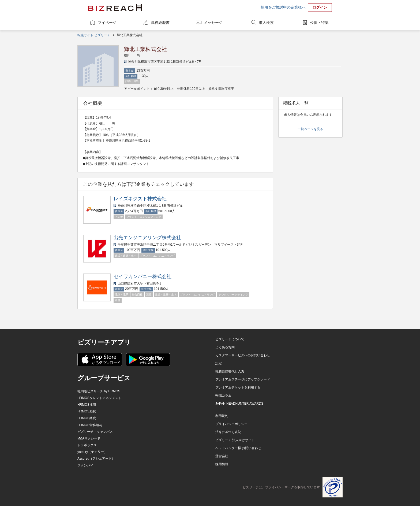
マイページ (107, 23)
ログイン (320, 7)
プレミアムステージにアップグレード (243, 379)
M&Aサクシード (89, 438)
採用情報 (222, 464)
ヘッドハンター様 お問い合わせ (238, 448)
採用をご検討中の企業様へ (283, 7)
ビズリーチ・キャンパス (95, 432)
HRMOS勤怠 (87, 411)
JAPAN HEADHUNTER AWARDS (239, 404)
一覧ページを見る (310, 129)
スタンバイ (85, 466)
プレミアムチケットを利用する (238, 387)
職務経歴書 (160, 23)
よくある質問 (225, 347)
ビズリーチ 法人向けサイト (235, 440)
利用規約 (222, 416)
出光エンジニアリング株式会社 (147, 238)
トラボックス (87, 445)
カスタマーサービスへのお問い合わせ (243, 355)
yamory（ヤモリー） (92, 452)
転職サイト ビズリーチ (94, 35)
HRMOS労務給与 (90, 425)
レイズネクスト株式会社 (140, 199)
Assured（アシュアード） (96, 459)
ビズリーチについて (230, 339)
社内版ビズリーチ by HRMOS (99, 391)
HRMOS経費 (87, 418)
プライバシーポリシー (231, 424)
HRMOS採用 (87, 405)
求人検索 (266, 23)
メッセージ (213, 23)
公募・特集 (319, 23)
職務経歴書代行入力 (230, 371)
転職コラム (223, 396)
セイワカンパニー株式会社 (142, 276)
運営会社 (222, 456)
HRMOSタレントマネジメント (100, 398)
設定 (219, 363)
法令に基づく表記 (228, 432)
